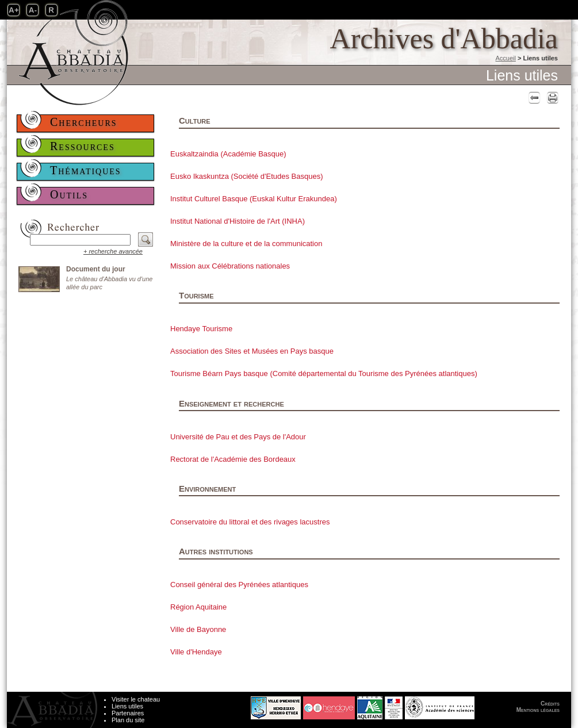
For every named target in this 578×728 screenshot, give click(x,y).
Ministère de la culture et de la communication (246, 244)
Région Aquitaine (198, 607)
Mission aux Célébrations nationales (230, 266)
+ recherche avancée (113, 251)
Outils (69, 194)
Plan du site (128, 720)
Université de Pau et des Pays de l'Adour (238, 437)
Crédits (550, 704)
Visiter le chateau (136, 699)
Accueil (505, 58)
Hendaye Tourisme (201, 329)
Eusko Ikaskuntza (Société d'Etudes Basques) (247, 176)
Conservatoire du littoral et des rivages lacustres (250, 522)
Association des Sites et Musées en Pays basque (252, 351)
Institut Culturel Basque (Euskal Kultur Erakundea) (254, 199)
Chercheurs (84, 122)
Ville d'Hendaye (196, 652)
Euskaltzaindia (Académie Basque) (228, 154)
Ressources (83, 146)
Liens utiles (127, 706)
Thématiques (86, 170)
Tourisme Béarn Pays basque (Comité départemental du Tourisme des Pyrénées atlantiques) (324, 373)
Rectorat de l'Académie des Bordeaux (233, 459)
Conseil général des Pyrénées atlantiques (239, 585)
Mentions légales (538, 710)
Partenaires (128, 713)
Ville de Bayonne (198, 629)
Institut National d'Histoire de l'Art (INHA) (238, 221)
